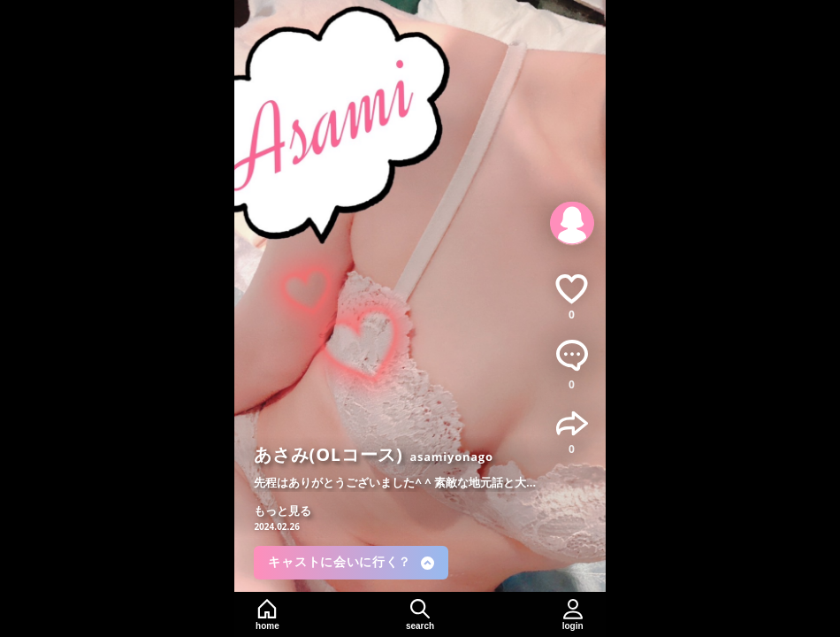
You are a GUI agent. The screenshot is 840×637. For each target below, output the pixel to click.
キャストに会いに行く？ (351, 562)
